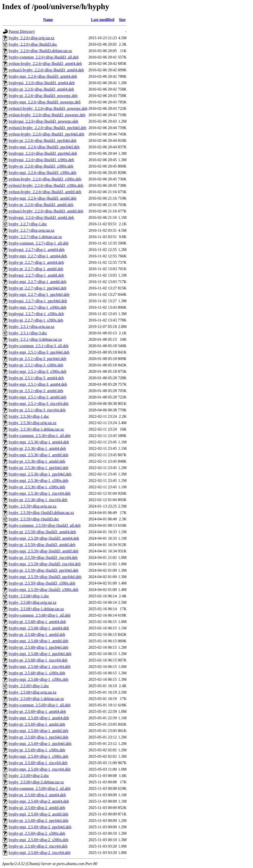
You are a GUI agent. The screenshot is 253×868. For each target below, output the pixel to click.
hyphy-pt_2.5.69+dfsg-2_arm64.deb (37, 795)
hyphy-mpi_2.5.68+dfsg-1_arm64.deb (39, 628)
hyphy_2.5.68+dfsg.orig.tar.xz (32, 602)
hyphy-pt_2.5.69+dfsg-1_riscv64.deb (38, 763)
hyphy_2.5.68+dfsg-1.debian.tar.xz (36, 609)
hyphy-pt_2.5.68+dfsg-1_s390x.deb (37, 673)
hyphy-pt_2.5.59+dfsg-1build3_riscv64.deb (43, 557)
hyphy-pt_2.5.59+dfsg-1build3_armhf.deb (42, 545)
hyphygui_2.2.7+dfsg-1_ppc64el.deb (38, 301)
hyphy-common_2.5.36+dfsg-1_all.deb (40, 436)
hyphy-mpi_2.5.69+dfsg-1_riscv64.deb (40, 769)
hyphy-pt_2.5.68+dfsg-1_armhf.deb (37, 634)
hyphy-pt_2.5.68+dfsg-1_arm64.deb (37, 622)
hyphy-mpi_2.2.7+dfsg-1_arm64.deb (38, 256)
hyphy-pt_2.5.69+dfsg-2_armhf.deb (37, 808)
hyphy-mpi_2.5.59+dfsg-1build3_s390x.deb (43, 590)
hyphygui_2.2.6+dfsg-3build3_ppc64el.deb (43, 153)
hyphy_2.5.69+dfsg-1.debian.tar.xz (36, 699)
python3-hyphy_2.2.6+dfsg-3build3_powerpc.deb (48, 108)
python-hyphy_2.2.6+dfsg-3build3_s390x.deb (45, 179)
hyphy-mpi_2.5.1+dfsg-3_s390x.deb (37, 371)
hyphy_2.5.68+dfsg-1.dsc (29, 596)
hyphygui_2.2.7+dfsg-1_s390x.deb (36, 314)
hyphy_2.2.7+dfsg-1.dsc (28, 224)
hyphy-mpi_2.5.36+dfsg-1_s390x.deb (38, 481)
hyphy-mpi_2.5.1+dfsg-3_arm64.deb (38, 384)
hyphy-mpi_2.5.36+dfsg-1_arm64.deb (39, 442)
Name (48, 20)
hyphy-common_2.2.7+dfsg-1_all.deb (39, 243)
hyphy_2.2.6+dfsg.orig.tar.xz (32, 38)
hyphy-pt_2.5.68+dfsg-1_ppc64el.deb (38, 647)
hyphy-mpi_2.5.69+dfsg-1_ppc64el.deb (40, 744)
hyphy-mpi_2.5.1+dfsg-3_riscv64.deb (39, 404)
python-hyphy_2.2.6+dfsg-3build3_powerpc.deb (47, 115)
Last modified (103, 20)
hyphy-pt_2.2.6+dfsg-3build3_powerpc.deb (43, 96)
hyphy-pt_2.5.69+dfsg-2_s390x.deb (37, 833)
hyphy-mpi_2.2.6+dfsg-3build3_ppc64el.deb (44, 147)
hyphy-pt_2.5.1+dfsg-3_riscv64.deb (37, 410)
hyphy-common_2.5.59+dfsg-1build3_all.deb (45, 525)
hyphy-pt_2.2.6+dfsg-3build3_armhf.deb (41, 205)
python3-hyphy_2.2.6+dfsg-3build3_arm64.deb (46, 70)
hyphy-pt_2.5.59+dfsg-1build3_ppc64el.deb (43, 570)
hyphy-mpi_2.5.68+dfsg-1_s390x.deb (38, 679)
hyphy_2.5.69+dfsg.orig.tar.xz (32, 692)
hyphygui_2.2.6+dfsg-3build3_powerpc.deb (43, 121)
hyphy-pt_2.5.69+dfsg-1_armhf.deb (37, 724)
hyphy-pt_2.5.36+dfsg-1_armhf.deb (37, 461)
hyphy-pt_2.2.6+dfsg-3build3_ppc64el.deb (42, 141)
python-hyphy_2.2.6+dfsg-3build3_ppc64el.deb (46, 134)
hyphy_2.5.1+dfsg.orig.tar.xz (32, 327)
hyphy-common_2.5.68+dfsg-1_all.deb (40, 615)
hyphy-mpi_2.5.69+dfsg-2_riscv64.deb (40, 853)
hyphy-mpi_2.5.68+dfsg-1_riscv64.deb (40, 667)
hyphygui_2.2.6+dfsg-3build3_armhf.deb (41, 217)
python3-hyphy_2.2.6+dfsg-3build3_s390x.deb (46, 185)
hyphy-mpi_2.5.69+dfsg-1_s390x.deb (38, 756)
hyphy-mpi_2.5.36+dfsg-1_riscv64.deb (40, 493)
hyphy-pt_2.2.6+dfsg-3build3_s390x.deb (41, 166)
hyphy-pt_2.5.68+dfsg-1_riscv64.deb (38, 660)
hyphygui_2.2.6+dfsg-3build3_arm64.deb (42, 83)
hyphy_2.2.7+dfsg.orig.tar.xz (32, 230)
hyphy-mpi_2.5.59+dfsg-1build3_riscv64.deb (45, 564)
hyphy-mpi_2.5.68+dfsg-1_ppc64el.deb (40, 654)
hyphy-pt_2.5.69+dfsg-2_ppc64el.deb (38, 821)
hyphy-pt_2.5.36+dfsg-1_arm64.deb (37, 448)
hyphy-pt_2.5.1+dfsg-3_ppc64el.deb (37, 359)
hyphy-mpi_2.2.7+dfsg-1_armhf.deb (37, 282)
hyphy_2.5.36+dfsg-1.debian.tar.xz (36, 429)
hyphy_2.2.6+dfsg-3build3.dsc (33, 44)
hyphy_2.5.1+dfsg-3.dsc (28, 333)
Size (122, 20)
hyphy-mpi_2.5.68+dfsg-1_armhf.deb (38, 641)
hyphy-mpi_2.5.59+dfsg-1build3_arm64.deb (44, 538)
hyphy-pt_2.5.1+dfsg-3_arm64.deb (36, 378)
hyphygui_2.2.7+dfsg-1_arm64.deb (37, 250)
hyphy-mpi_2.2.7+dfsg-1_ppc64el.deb (39, 294)
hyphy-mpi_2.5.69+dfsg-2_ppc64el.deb (40, 827)
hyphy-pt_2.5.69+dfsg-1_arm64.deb (37, 711)
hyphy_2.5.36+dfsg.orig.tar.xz (32, 423)
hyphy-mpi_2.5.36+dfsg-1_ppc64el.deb (40, 474)
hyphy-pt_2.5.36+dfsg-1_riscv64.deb (38, 500)
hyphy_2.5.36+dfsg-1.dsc (29, 416)
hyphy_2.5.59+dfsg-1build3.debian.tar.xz (41, 513)
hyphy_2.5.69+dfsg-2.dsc (29, 776)
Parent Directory (22, 31)
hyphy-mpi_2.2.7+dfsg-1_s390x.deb (37, 307)
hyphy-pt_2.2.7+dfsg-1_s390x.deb (36, 320)
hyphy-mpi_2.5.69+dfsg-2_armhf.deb (38, 814)
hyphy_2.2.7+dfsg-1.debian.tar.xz (35, 237)
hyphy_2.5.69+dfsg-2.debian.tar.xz (36, 782)
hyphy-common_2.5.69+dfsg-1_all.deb (40, 705)
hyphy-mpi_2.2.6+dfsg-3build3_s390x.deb (42, 173)
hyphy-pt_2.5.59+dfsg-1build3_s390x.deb (42, 583)
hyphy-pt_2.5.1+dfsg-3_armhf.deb (36, 391)
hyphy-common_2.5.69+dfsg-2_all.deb (40, 788)
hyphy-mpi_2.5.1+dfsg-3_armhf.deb (37, 397)
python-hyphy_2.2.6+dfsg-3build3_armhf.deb (45, 192)
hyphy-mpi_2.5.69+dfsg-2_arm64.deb (39, 801)
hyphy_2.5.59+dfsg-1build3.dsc (34, 519)
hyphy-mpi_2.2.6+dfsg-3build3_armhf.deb (42, 198)
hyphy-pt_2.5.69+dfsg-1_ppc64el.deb (38, 737)
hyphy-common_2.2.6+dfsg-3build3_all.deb (44, 57)
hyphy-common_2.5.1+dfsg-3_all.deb (39, 346)
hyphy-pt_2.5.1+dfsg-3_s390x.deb (36, 365)
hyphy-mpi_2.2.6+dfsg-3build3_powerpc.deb (45, 102)
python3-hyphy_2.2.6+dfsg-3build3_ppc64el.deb (47, 128)
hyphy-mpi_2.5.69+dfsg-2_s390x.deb (38, 840)
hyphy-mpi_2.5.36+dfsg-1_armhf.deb (38, 455)
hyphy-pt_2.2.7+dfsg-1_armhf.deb (36, 269)
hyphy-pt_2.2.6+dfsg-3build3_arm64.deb (41, 89)
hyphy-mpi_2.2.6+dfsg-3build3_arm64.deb (43, 76)
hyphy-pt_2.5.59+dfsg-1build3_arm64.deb (42, 532)
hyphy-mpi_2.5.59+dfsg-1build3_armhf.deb (43, 551)
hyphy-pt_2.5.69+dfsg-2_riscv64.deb (38, 846)
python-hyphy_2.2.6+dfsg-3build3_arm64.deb (45, 64)
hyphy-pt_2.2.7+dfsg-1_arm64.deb (36, 262)
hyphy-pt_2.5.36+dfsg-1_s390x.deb (37, 487)
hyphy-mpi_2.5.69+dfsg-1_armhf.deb (38, 731)
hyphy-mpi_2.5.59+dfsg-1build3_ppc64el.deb (45, 577)
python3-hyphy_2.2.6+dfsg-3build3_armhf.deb (46, 211)
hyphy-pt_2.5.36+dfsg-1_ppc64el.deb (38, 468)
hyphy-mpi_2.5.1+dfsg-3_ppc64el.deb (39, 352)
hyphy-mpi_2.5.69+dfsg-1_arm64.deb (39, 718)
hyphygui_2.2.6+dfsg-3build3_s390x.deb (41, 160)
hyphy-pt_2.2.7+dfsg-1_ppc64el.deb (37, 288)
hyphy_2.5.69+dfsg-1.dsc (29, 686)
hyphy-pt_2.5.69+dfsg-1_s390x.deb (37, 750)
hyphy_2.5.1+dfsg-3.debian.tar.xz (35, 339)
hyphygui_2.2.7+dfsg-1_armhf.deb (36, 275)
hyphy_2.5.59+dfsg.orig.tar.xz (32, 506)
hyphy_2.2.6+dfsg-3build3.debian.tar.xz (40, 51)
